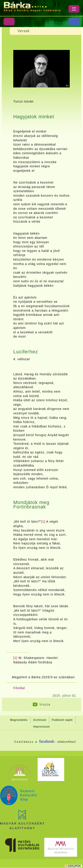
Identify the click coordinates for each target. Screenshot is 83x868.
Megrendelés (19, 720)
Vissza (45, 704)
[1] (43, 522)
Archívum (40, 720)
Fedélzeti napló (62, 720)
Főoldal (19, 688)
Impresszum (41, 727)
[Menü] (74, 9)
